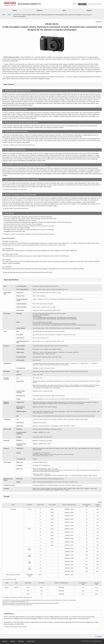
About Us (5, 641)
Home (4, 15)
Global (75, 4)
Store (64, 10)
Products (40, 10)
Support (89, 10)
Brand (15, 10)
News (9, 15)
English (82, 4)
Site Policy (21, 641)
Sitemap (13, 641)
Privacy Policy (31, 641)
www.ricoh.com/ (23, 627)
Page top (99, 636)
